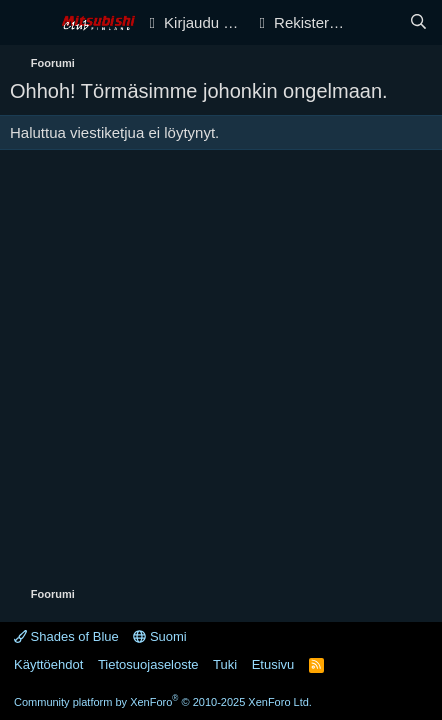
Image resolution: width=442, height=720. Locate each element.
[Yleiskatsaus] (378, 22)
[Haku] (418, 22)
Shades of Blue (66, 636)
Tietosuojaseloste (148, 664)
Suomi (159, 636)
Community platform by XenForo (163, 702)
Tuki (225, 664)
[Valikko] (27, 23)
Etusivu (273, 664)
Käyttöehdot (48, 664)
